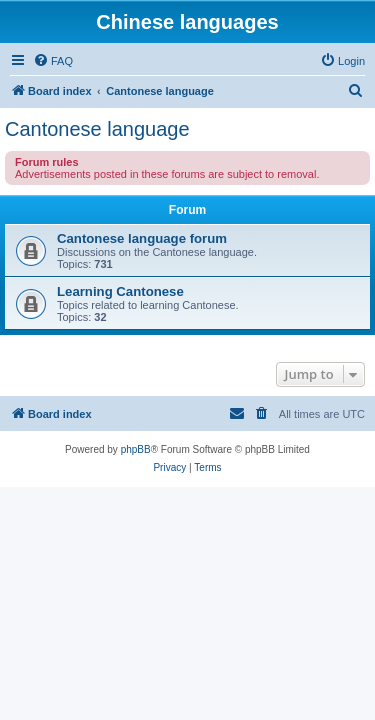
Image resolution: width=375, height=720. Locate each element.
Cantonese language (97, 129)
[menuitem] (53, 61)
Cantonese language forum (142, 238)
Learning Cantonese (120, 291)
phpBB (136, 449)
